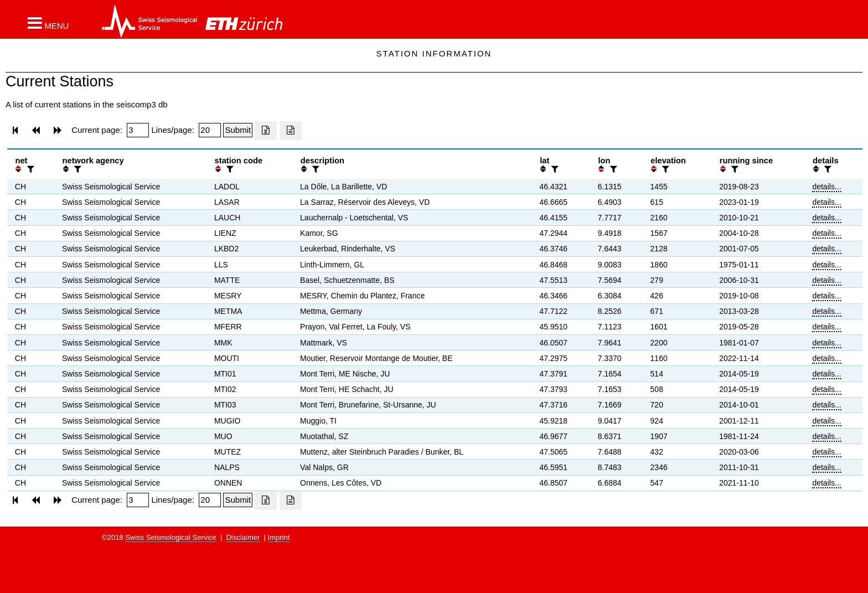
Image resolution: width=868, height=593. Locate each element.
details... (826, 187)
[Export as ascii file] (291, 131)
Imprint (279, 537)
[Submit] (238, 130)
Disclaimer (243, 537)
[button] (48, 23)
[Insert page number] (138, 130)
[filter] (29, 169)
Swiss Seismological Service (171, 537)
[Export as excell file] (266, 131)
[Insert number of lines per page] (210, 130)
